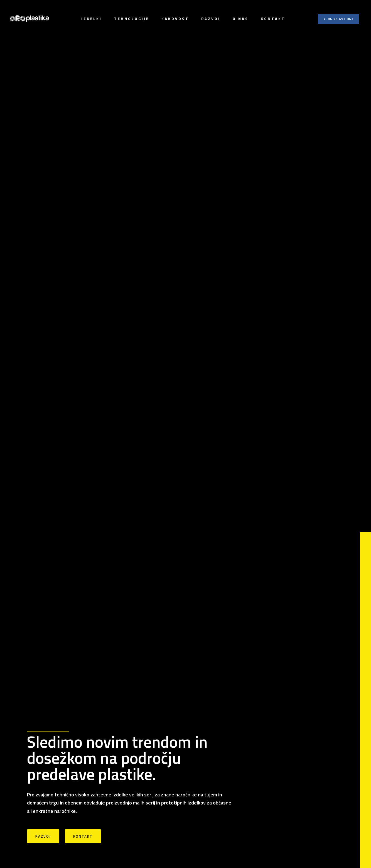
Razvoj (211, 19)
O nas (241, 19)
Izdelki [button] (92, 19)
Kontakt (273, 19)
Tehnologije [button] (132, 19)
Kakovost (175, 19)
